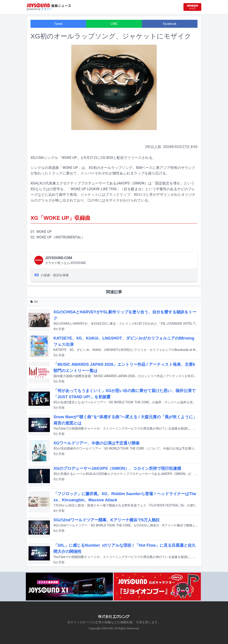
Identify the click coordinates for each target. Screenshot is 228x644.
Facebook (170, 24)
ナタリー (47, 9)
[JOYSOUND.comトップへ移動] (192, 7)
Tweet (58, 24)
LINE (114, 24)
